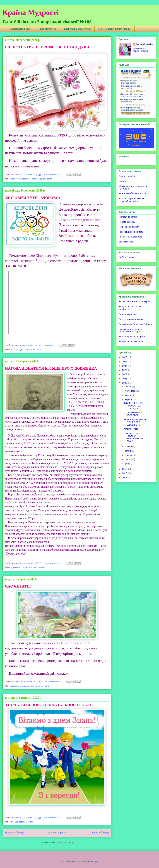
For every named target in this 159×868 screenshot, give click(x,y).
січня (128, 464)
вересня (129, 399)
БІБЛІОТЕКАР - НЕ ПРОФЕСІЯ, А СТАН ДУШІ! (48, 47)
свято (50, 179)
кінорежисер (27, 567)
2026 (125, 357)
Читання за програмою (130, 237)
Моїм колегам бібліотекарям (114, 29)
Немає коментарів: (53, 175)
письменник (40, 567)
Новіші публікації (14, 833)
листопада (130, 391)
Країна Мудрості (31, 12)
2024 (125, 366)
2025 (125, 362)
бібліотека (16, 179)
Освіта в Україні (127, 176)
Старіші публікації (99, 833)
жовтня (129, 395)
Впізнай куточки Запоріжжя (132, 337)
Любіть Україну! (127, 257)
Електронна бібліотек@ (77, 29)
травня (129, 447)
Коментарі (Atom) (65, 843)
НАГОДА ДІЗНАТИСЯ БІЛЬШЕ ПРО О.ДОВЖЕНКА (51, 368)
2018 (125, 473)
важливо (15, 349)
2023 (125, 370)
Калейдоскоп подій (19, 29)
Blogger (96, 862)
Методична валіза (128, 217)
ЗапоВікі (123, 181)
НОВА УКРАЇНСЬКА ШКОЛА (133, 194)
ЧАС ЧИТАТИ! (18, 586)
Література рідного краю (131, 319)
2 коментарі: (50, 345)
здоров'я (37, 349)
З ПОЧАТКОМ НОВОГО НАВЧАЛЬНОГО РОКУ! (48, 705)
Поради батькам (127, 222)
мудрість (42, 179)
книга (34, 179)
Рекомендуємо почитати (131, 232)
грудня (128, 387)
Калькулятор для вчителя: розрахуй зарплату (132, 200)
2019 (125, 469)
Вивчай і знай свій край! (131, 342)
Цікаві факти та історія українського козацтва (130, 330)
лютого (129, 459)
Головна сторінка (56, 833)
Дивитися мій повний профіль (141, 50)
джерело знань (18, 686)
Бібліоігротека (126, 242)
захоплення (32, 686)
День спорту (26, 349)
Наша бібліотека (47, 29)
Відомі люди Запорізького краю (135, 302)
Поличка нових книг (129, 227)
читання (48, 686)
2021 (125, 379)
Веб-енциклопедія (128, 314)
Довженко (16, 567)
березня (129, 455)
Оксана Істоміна (145, 44)
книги (41, 686)
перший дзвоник (19, 822)
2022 (125, 374)
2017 (125, 477)
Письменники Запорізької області (136, 324)
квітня (128, 451)
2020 (125, 383)
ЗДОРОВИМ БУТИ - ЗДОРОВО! (32, 198)
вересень (26, 179)
